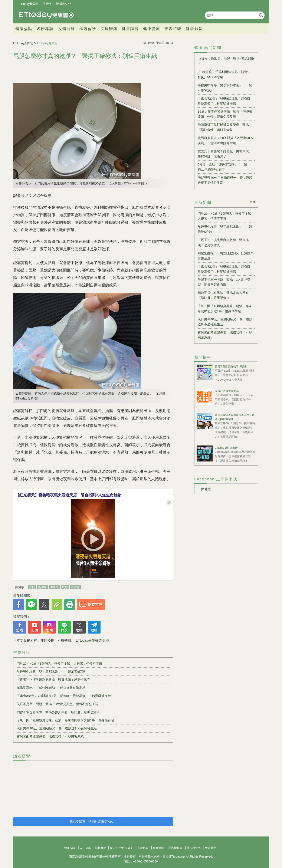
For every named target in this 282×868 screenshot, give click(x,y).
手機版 (47, 4)
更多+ (254, 202)
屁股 (65, 587)
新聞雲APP (63, 4)
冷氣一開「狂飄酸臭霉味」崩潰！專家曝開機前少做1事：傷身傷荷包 (65, 720)
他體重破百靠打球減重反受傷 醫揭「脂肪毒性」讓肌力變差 (223, 127)
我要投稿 (70, 848)
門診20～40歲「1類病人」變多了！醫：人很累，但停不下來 (59, 663)
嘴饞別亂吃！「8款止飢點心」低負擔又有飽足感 (51, 688)
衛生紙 (43, 587)
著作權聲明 (194, 848)
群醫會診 (88, 29)
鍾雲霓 (75, 587)
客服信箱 (143, 848)
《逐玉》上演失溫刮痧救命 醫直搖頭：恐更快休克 (53, 680)
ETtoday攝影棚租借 (226, 448)
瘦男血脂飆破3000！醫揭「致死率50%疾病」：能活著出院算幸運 (225, 140)
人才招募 (85, 848)
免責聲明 (211, 848)
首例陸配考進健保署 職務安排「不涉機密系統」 (52, 736)
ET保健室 (204, 489)
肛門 (32, 587)
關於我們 (101, 848)
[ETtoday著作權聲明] (90, 640)
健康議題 (130, 29)
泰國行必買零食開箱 (227, 391)
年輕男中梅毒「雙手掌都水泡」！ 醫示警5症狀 (51, 672)
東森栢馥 (173, 29)
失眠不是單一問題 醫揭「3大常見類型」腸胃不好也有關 (57, 704)
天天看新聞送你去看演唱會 (231, 367)
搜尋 (261, 15)
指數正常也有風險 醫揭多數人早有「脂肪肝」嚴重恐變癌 (58, 712)
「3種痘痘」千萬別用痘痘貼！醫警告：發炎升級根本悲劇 (226, 74)
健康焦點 (24, 29)
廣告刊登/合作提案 (121, 848)
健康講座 (152, 29)
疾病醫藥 (109, 29)
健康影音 (194, 29)
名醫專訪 (45, 29)
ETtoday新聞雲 (29, 4)
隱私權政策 (175, 848)
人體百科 (66, 29)
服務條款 (158, 848)
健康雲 (46, 15)
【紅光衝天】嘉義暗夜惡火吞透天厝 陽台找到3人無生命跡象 (68, 495)
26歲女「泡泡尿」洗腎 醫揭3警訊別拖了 (226, 61)
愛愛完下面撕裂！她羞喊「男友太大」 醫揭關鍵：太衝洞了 (226, 154)
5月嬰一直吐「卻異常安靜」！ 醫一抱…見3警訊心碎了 (224, 167)
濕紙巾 (55, 587)
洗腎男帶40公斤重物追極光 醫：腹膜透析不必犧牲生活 (57, 728)
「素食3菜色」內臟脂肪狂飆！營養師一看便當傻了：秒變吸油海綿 (64, 696)
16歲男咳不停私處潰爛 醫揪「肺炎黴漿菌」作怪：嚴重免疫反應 (225, 114)
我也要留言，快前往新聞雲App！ (93, 821)
